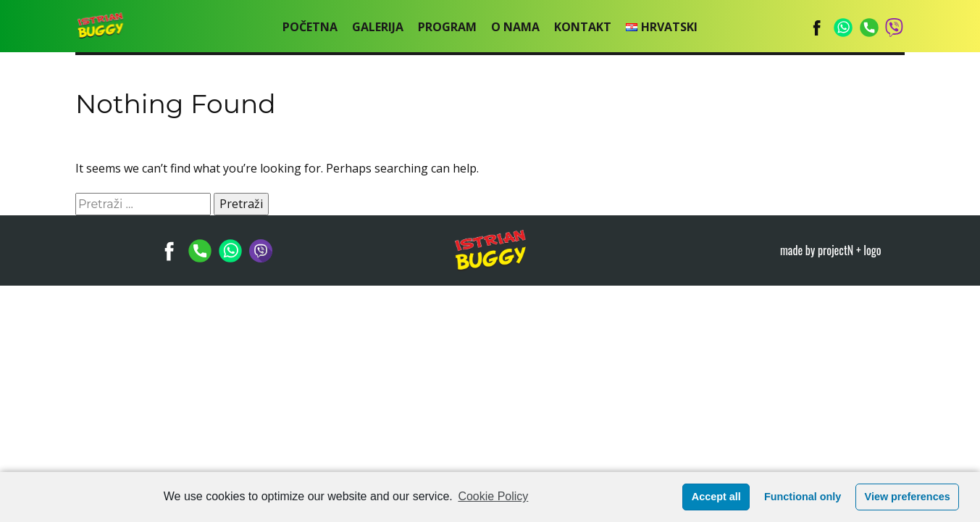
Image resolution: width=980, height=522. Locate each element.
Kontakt (583, 27)
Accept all (716, 497)
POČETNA (310, 27)
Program (447, 27)
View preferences (908, 497)
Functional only (803, 497)
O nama (515, 27)
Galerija (378, 27)
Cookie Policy (493, 496)
